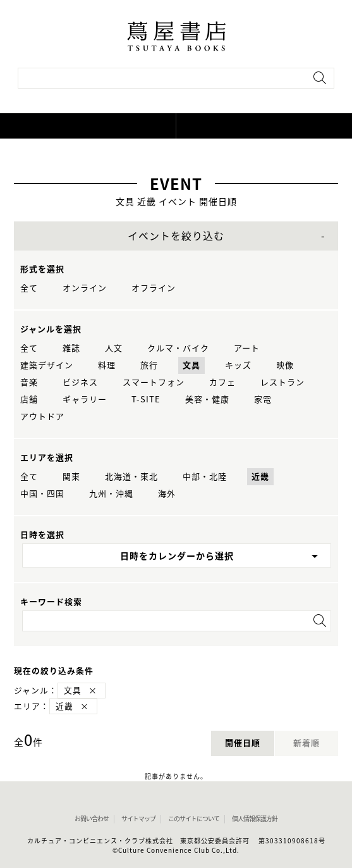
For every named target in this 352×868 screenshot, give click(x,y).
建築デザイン (47, 365)
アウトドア (42, 417)
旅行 (149, 365)
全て (29, 288)
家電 (263, 400)
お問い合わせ (92, 819)
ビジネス (80, 382)
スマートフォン (154, 382)
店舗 (29, 400)
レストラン (282, 382)
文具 (191, 365)
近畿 (260, 477)
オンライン (85, 288)
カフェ (222, 382)
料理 (107, 365)
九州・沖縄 (111, 494)
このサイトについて (194, 819)
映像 (285, 365)
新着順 (306, 743)
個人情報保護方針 (255, 819)
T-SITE (146, 400)
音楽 (29, 382)
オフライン (154, 288)
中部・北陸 (205, 477)
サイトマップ (138, 819)
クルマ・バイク (178, 348)
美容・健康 (207, 400)
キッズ (238, 365)
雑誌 (71, 348)
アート (247, 348)
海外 (167, 494)
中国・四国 (42, 494)
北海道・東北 (131, 477)
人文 (114, 348)
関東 (71, 477)
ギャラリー (85, 400)
